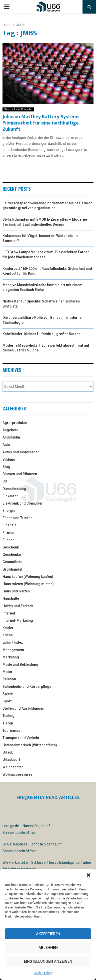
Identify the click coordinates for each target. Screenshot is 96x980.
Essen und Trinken (17, 518)
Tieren (8, 723)
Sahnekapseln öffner (19, 833)
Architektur (11, 437)
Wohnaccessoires (17, 774)
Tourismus (11, 730)
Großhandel (12, 569)
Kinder (8, 628)
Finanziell (10, 525)
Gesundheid (12, 562)
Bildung (9, 459)
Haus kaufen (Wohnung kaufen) (28, 577)
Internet (9, 613)
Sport (7, 701)
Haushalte (11, 598)
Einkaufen (10, 496)
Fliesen (8, 540)
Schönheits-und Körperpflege (27, 687)
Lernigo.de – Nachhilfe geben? (26, 826)
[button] (88, 875)
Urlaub (8, 752)
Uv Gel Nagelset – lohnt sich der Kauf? (32, 844)
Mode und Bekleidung (20, 664)
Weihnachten (13, 767)
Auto (6, 445)
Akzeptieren (48, 934)
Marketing (11, 657)
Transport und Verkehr (21, 738)
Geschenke (12, 555)
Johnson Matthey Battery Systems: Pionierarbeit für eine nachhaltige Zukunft (42, 123)
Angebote (10, 430)
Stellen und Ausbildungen (23, 708)
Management (13, 650)
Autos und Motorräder (21, 452)
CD (5, 481)
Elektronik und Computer (18, 109)
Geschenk (11, 547)
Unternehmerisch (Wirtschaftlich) (30, 745)
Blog (6, 467)
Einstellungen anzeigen (48, 961)
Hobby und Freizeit (18, 606)
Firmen (8, 533)
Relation (9, 679)
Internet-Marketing (18, 621)
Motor (7, 672)
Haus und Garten (16, 591)
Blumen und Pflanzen (20, 474)
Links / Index (13, 642)
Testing (8, 716)
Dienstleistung (14, 489)
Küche (8, 635)
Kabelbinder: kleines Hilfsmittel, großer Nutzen (41, 334)
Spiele (8, 694)
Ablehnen (48, 948)
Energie (9, 511)
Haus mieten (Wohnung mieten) (28, 584)
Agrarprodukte (15, 423)
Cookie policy (43, 973)
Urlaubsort (11, 760)
